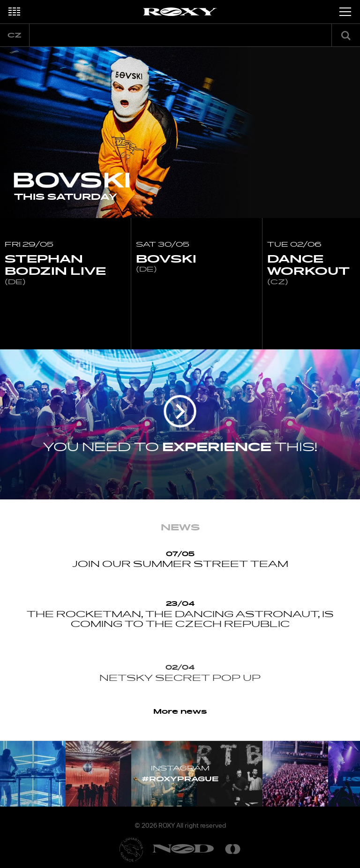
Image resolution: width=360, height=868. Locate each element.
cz (15, 35)
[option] (180, 132)
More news (180, 712)
